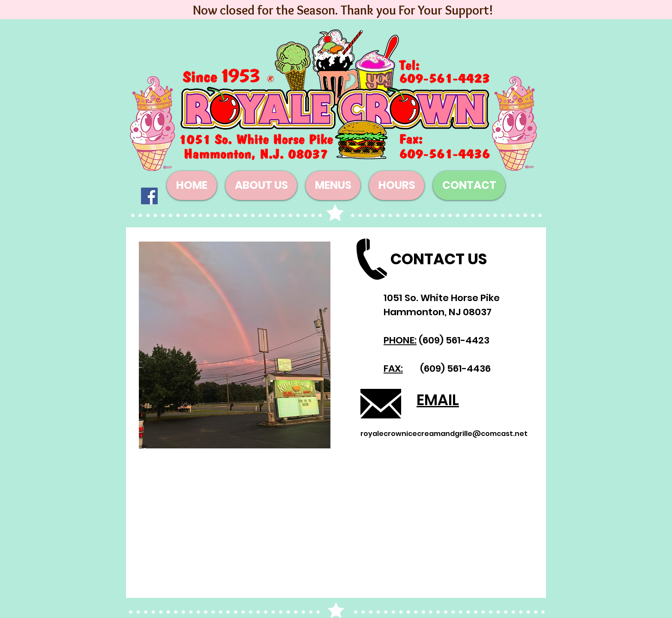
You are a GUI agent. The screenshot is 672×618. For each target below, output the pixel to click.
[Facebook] (149, 196)
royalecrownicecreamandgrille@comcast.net (444, 434)
